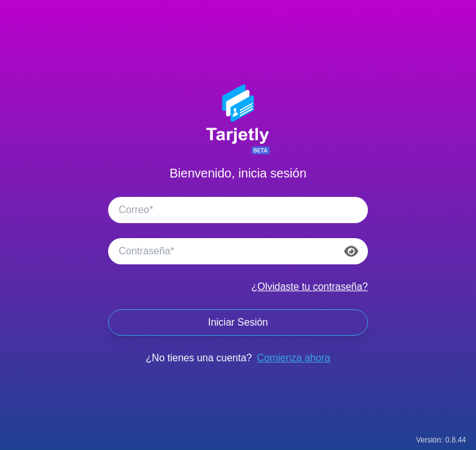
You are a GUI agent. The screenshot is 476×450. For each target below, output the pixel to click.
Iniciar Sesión (238, 322)
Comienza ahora (293, 358)
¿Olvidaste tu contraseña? (310, 287)
